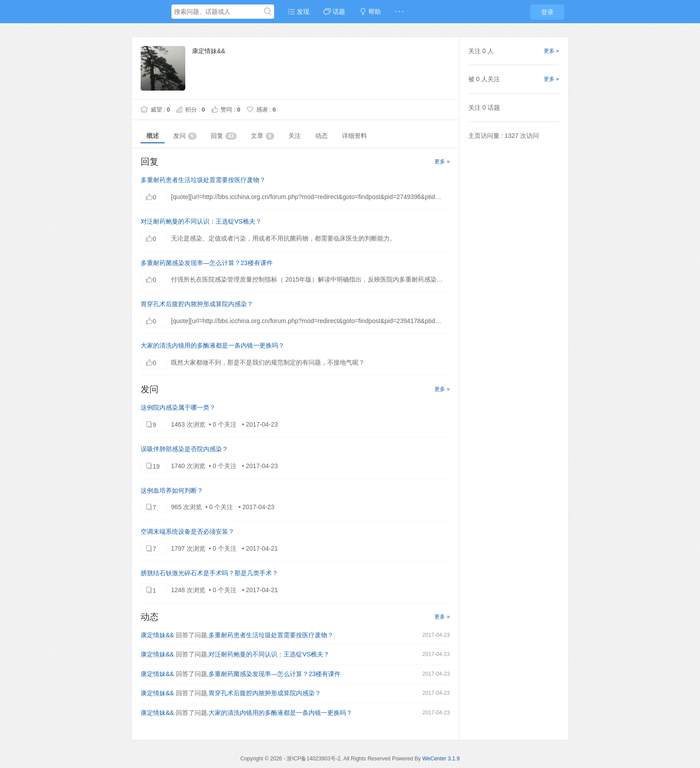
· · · (399, 12)
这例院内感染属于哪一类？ (178, 407)
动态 (321, 136)
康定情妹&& (157, 635)
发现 (299, 12)
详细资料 (354, 136)
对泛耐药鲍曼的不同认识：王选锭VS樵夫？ (201, 221)
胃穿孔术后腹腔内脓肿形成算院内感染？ (197, 304)
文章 (262, 136)
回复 (224, 136)
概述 (153, 136)
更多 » (442, 162)
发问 (185, 136)
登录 (547, 12)
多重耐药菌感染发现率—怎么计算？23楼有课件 (207, 263)
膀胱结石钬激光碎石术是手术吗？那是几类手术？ (209, 573)
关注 (295, 136)
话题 (334, 12)
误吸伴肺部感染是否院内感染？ (184, 449)
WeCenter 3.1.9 (441, 759)
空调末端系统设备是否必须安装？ (187, 531)
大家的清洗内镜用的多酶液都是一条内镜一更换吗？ (212, 345)
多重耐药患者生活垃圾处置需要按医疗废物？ (203, 180)
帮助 (370, 12)
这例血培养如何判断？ (172, 490)
